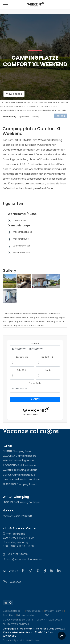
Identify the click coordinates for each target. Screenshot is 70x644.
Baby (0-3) (22, 370)
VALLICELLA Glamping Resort (19, 456)
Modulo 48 (23, 640)
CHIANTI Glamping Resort (18, 451)
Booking (61, 116)
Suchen (35, 399)
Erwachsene (22, 357)
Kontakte (8, 615)
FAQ (47, 615)
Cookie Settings (11, 611)
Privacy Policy (53, 611)
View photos (14, 94)
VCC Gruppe (34, 611)
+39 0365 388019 (15, 554)
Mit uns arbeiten (26, 615)
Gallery (36, 116)
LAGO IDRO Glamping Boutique (21, 479)
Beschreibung (9, 116)
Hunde (48, 370)
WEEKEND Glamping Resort (18, 460)
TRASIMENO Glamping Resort (20, 484)
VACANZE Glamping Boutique (20, 470)
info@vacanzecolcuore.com (22, 559)
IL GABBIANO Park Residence (19, 465)
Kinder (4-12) (48, 357)
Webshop (12, 582)
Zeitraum (35, 344)
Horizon (36, 640)
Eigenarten (24, 116)
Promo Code (35, 383)
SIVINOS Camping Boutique (19, 475)
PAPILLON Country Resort (17, 516)
